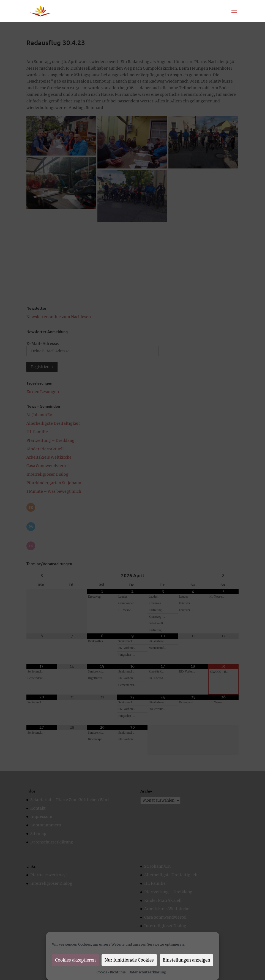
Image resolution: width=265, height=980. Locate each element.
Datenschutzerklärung (147, 972)
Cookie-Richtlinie (111, 972)
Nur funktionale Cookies (129, 960)
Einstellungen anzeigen (186, 960)
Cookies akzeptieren (75, 960)
